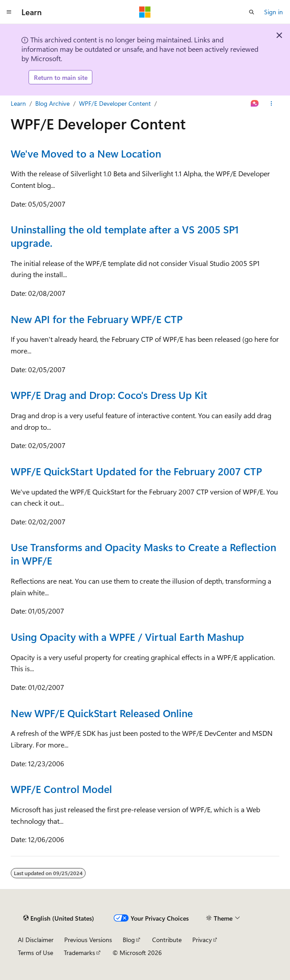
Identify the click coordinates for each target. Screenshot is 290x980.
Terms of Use (35, 953)
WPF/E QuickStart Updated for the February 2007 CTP (136, 471)
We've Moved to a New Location (86, 153)
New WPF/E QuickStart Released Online (102, 713)
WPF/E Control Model (61, 789)
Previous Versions (88, 940)
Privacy (202, 940)
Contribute (167, 940)
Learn (18, 103)
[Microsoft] (145, 12)
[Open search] (252, 12)
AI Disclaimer (36, 940)
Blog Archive (52, 103)
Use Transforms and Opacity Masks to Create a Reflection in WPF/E (143, 554)
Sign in (273, 12)
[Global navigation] (9, 12)
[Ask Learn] (255, 104)
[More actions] (271, 104)
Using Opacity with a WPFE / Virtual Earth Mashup (127, 637)
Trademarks (79, 953)
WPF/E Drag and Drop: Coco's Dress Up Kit (109, 395)
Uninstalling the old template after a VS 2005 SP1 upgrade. (125, 236)
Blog (129, 940)
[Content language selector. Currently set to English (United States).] (59, 918)
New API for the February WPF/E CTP (97, 319)
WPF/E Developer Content (115, 103)
